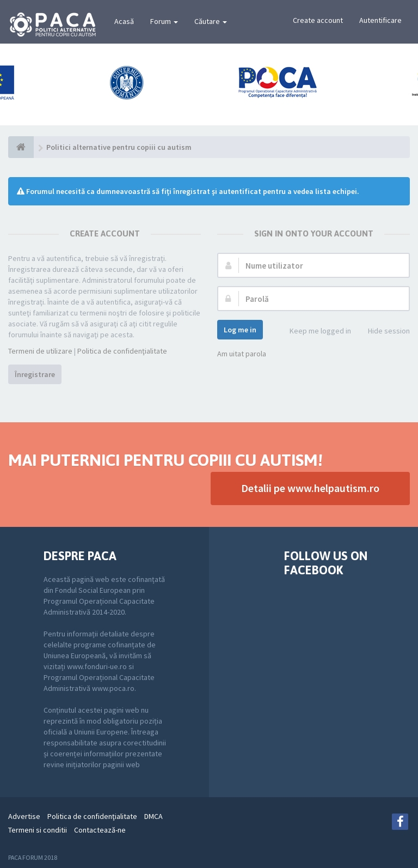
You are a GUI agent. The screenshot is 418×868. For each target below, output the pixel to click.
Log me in (240, 330)
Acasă (124, 21)
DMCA (153, 816)
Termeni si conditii (38, 830)
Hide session (383, 332)
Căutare (211, 21)
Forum (164, 21)
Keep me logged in (314, 332)
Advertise (24, 816)
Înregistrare (35, 374)
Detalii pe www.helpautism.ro (310, 488)
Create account (318, 20)
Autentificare (380, 20)
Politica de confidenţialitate (122, 351)
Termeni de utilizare (40, 351)
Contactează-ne (100, 830)
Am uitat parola (242, 354)
